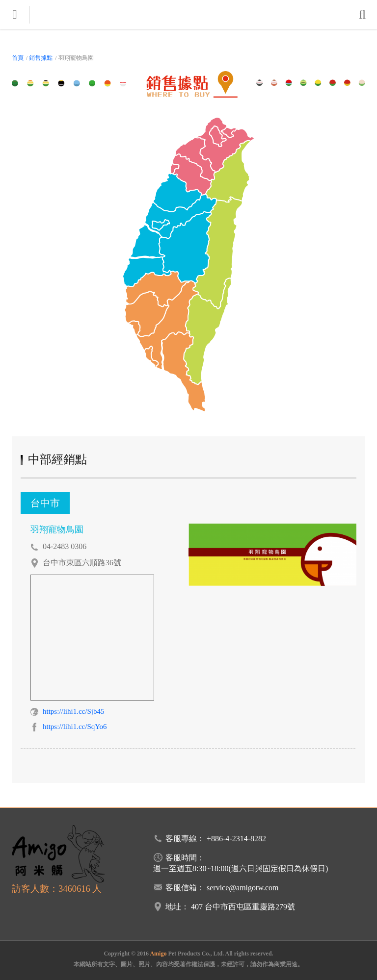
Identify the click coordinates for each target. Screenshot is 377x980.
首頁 (18, 58)
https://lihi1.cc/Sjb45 (73, 711)
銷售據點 (41, 58)
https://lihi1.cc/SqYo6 (75, 727)
